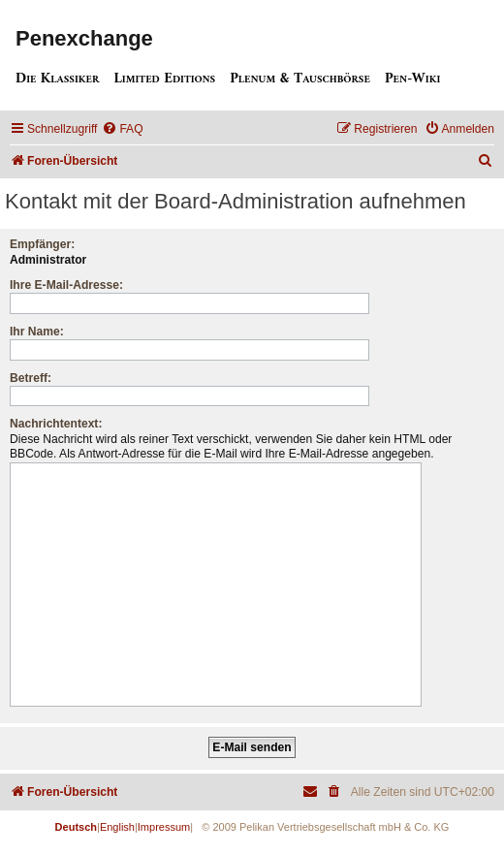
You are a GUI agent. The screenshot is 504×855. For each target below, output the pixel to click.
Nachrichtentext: (56, 424)
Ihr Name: (37, 332)
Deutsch (76, 827)
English (117, 827)
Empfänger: (42, 244)
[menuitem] (122, 129)
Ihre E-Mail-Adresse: (66, 285)
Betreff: (31, 378)
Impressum (164, 827)
